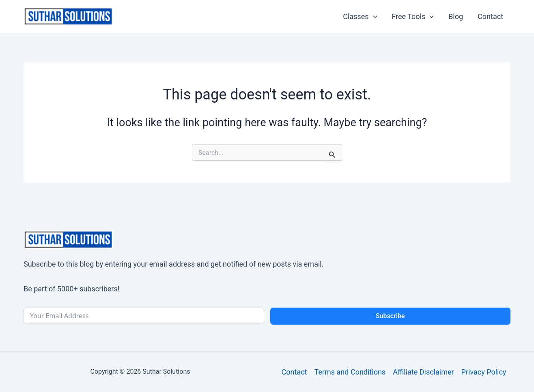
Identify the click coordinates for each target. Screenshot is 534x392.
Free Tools (413, 17)
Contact (490, 16)
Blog (456, 16)
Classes (360, 17)
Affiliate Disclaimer (423, 372)
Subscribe (390, 316)
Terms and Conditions (350, 372)
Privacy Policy (484, 372)
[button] (373, 17)
